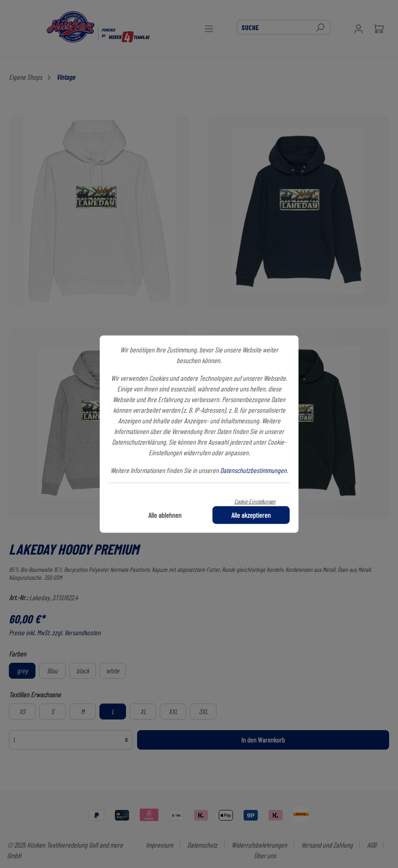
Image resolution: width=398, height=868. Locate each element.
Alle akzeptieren (251, 514)
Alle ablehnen (165, 514)
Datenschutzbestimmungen (253, 470)
